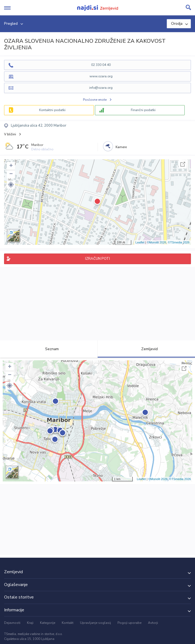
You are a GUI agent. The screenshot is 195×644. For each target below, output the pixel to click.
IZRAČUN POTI (97, 259)
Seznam (49, 349)
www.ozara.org (101, 76)
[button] (11, 185)
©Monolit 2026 (157, 242)
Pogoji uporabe (129, 623)
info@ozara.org (101, 88)
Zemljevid (146, 349)
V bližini (10, 134)
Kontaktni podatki (52, 110)
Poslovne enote (95, 100)
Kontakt (68, 623)
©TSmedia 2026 (179, 242)
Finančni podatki (143, 110)
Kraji (30, 623)
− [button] (11, 174)
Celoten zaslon (183, 164)
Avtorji (153, 623)
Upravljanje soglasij (95, 623)
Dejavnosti (12, 623)
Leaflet (140, 242)
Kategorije (48, 623)
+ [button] (11, 166)
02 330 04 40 (101, 65)
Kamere (121, 147)
